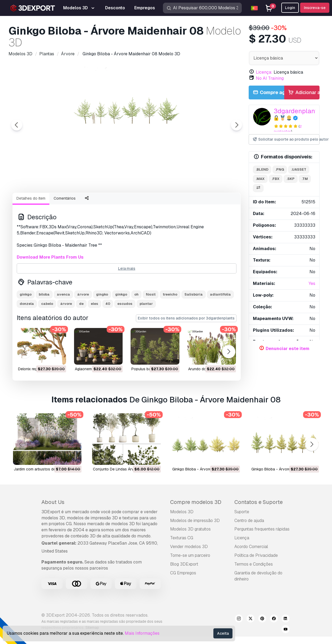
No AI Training (270, 78)
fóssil (151, 324)
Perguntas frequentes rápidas (262, 558)
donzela (27, 333)
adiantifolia (220, 324)
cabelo (47, 333)
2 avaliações (288, 129)
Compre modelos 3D (196, 531)
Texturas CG (182, 567)
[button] (229, 381)
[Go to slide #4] (141, 203)
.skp (291, 179)
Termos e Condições (254, 593)
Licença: (264, 72)
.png (280, 169)
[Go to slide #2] (73, 203)
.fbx (276, 179)
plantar (146, 333)
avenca (63, 324)
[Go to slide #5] (175, 203)
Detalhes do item (31, 228)
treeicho (170, 324)
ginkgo (26, 324)
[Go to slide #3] (107, 203)
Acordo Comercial (251, 576)
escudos (125, 333)
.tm (305, 179)
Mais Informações (142, 633)
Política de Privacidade (256, 585)
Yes (312, 283)
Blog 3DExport (184, 593)
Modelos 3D (182, 541)
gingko (102, 324)
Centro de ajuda (249, 550)
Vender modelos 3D (189, 576)
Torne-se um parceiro (190, 585)
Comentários (65, 228)
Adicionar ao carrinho (304, 93)
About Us (53, 531)
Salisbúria (194, 324)
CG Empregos (183, 602)
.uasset (299, 169)
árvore (83, 324)
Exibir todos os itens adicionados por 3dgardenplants (186, 347)
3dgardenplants (297, 111)
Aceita (223, 633)
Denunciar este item (288, 349)
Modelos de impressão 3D (195, 550)
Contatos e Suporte (258, 531)
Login (290, 8)
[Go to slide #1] (39, 203)
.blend (262, 169)
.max (260, 179)
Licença (242, 567)
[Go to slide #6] (209, 203)
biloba (44, 324)
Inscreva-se (315, 8)
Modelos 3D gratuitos (190, 558)
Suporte (242, 541)
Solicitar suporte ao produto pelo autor (286, 139)
